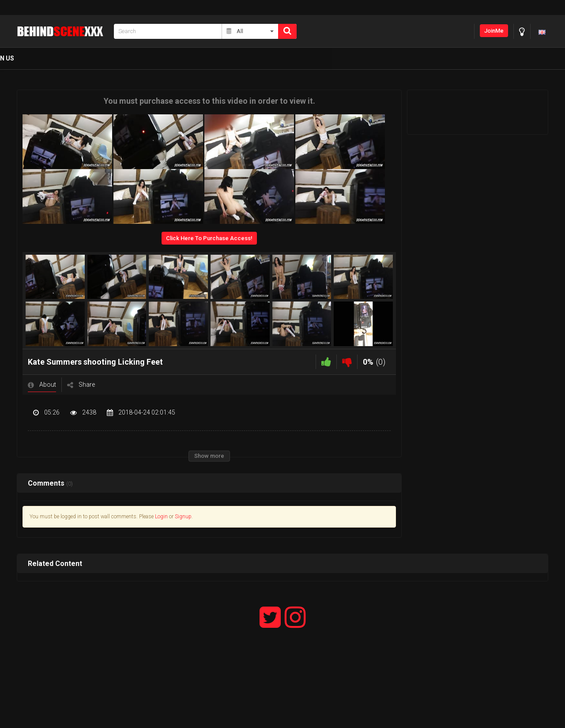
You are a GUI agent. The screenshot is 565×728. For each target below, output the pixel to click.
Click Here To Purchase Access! (209, 238)
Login (161, 517)
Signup (183, 517)
